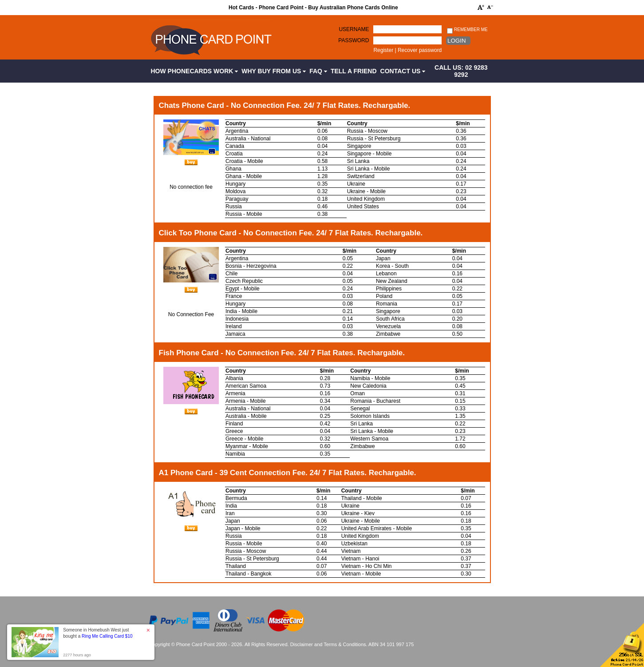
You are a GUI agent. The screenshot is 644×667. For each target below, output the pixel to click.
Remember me (467, 30)
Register (383, 50)
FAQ (318, 71)
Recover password (420, 50)
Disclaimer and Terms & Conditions (328, 644)
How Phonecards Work (195, 71)
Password (354, 40)
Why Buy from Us (274, 71)
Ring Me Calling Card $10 (107, 636)
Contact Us (403, 71)
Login (456, 41)
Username (354, 29)
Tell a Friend (354, 71)
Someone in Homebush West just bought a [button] (98, 633)
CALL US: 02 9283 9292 (461, 71)
